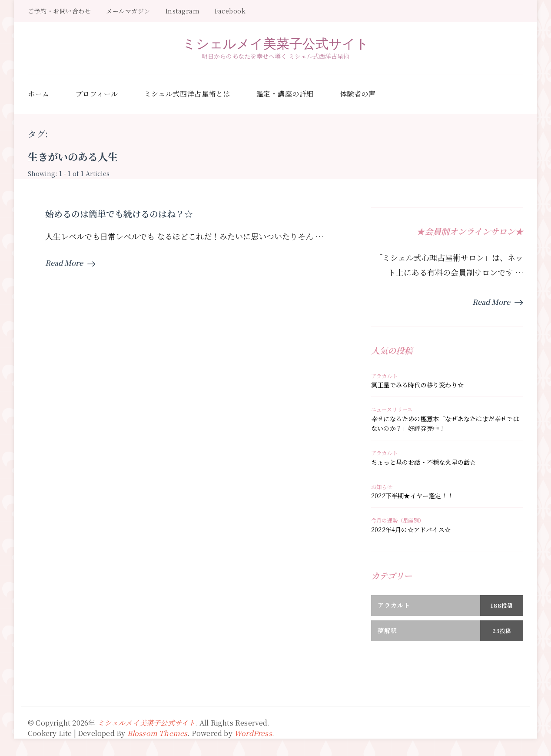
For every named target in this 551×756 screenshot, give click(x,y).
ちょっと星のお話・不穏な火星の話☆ (423, 462)
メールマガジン (128, 11)
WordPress (253, 733)
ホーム (39, 94)
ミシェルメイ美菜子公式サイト (276, 43)
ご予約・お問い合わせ (59, 11)
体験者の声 (358, 94)
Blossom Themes (158, 733)
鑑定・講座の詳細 (285, 94)
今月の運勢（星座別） (398, 520)
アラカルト (384, 376)
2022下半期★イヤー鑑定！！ (412, 496)
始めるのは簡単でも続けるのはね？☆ (119, 214)
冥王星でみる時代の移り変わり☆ (417, 385)
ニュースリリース (392, 410)
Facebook (230, 11)
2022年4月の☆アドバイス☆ (411, 530)
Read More (70, 263)
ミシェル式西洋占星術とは (187, 94)
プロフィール (97, 94)
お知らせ (382, 487)
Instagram (183, 11)
